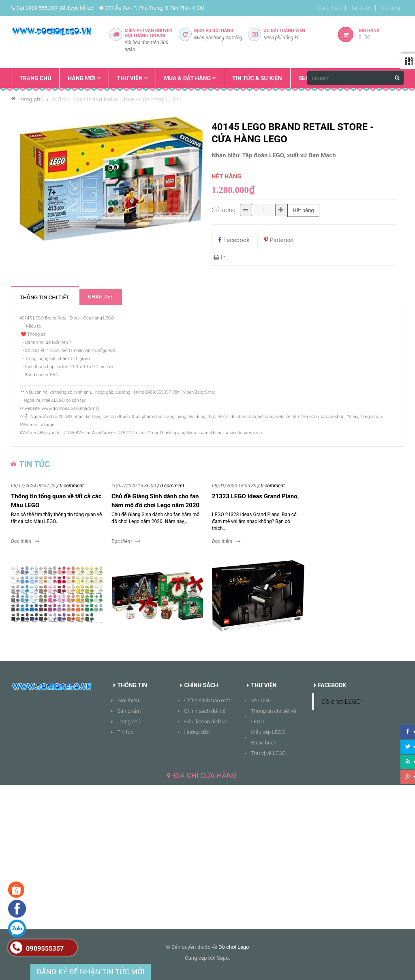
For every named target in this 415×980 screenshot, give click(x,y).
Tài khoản (361, 8)
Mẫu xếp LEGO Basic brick (268, 737)
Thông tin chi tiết (45, 297)
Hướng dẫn (197, 732)
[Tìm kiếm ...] (355, 78)
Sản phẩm (129, 711)
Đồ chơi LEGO (341, 702)
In (220, 257)
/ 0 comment (70, 486)
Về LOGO (261, 700)
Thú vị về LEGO (268, 753)
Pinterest (279, 240)
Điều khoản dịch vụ (206, 722)
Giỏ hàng (390, 8)
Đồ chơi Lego (234, 947)
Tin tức (126, 732)
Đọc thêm (21, 541)
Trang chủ (129, 722)
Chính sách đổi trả (205, 711)
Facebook (234, 240)
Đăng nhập (330, 8)
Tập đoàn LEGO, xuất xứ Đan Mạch (289, 155)
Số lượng (224, 210)
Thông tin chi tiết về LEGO (273, 716)
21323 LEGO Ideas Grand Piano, (255, 496)
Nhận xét (101, 297)
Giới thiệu (128, 700)
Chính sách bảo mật (207, 700)
